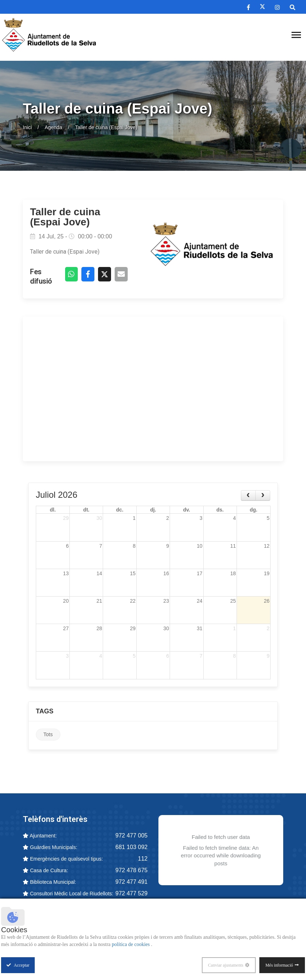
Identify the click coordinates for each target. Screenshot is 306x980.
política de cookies (131, 944)
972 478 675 (131, 871)
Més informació (279, 965)
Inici (27, 127)
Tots (48, 735)
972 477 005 (131, 836)
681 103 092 (131, 847)
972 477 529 (131, 894)
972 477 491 (131, 882)
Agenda (54, 127)
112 (143, 859)
